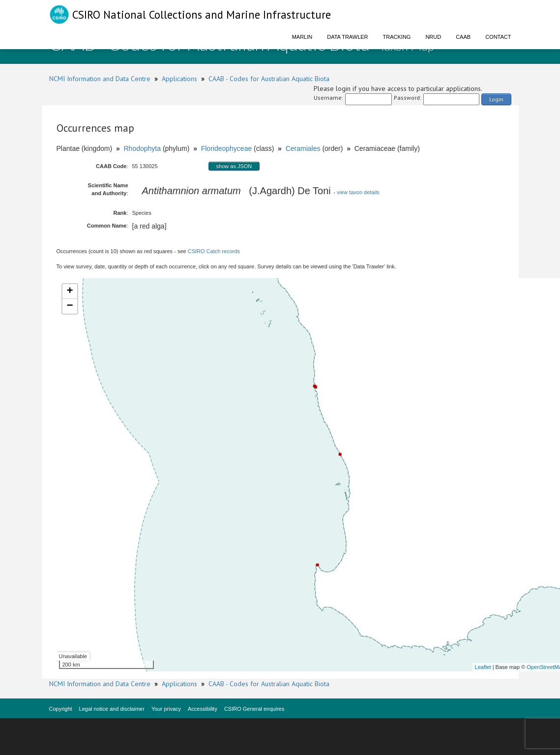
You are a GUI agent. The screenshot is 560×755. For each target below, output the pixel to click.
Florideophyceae (227, 148)
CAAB (463, 37)
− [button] (70, 306)
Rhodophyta (142, 148)
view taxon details (358, 192)
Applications (179, 79)
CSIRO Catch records (214, 251)
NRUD (433, 37)
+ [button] (70, 291)
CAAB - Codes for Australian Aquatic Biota (269, 79)
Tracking (397, 37)
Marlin (302, 37)
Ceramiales (303, 148)
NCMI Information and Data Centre (100, 79)
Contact (498, 37)
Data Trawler (347, 37)
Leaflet (483, 667)
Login (496, 99)
